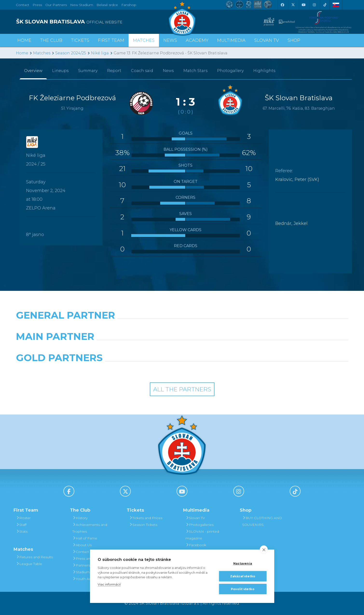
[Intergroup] (140, 370)
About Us (82, 545)
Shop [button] (294, 40)
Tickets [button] (80, 40)
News (170, 40)
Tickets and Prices (146, 518)
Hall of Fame (85, 538)
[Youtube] (304, 5)
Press (37, 5)
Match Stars (195, 71)
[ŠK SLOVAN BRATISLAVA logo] (97, 22)
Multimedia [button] (231, 40)
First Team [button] (111, 40)
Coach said (142, 71)
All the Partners (182, 389)
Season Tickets (143, 525)
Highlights (264, 71)
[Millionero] (225, 349)
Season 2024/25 (71, 53)
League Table (29, 564)
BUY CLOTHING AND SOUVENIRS (262, 521)
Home (22, 53)
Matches (42, 53)
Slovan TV (267, 40)
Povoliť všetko (243, 589)
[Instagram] (314, 5)
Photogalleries (199, 525)
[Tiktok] (325, 5)
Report (114, 71)
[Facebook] (282, 5)
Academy (197, 40)
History (80, 518)
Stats (22, 531)
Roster (23, 518)
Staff (21, 525)
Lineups (60, 71)
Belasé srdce (107, 5)
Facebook (196, 545)
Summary (88, 71)
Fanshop (129, 5)
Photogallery (230, 71)
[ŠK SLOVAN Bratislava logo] (182, 18)
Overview (33, 71)
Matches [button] (144, 40)
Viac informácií (109, 584)
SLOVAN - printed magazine (202, 535)
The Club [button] (51, 40)
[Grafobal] (140, 349)
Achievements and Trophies (90, 528)
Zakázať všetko (243, 576)
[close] (264, 550)
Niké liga (100, 53)
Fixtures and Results (34, 557)
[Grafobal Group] (225, 370)
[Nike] (182, 328)
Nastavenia (243, 563)
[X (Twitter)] (293, 5)
